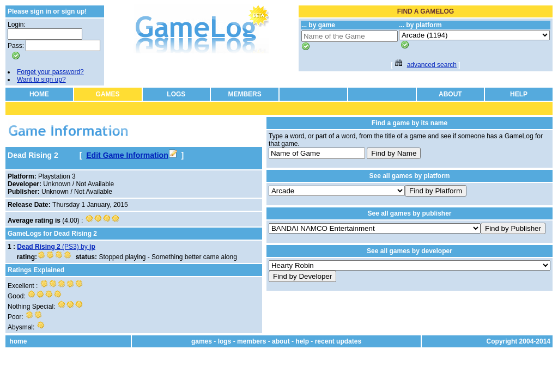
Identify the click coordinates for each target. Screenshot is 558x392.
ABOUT (450, 94)
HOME (39, 94)
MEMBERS (244, 94)
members (251, 341)
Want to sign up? (41, 79)
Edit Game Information (131, 155)
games (202, 341)
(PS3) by (56, 247)
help (302, 341)
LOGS (176, 94)
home (18, 341)
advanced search (432, 65)
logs (225, 341)
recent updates (338, 341)
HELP (519, 94)
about (281, 341)
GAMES (108, 94)
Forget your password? (50, 72)
